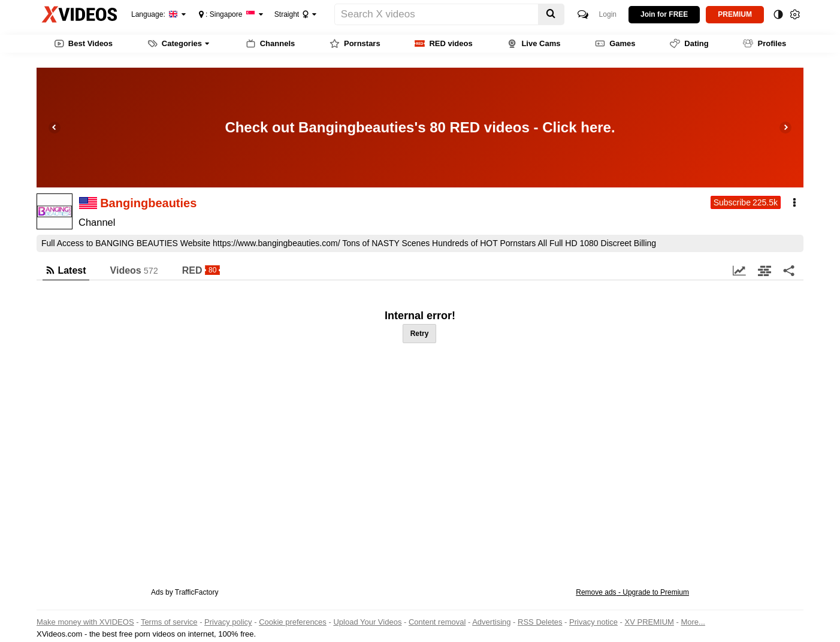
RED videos (443, 44)
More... (693, 622)
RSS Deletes (540, 622)
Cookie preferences (293, 622)
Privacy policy (228, 622)
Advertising (491, 622)
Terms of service (169, 622)
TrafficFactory (197, 592)
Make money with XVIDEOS (85, 622)
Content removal (437, 622)
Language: (155, 14)
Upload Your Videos (367, 622)
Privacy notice (593, 622)
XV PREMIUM (649, 622)
